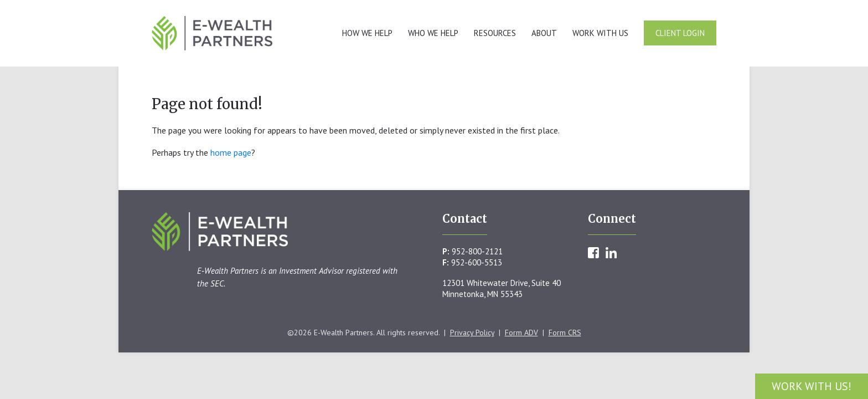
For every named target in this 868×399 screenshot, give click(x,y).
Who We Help (433, 33)
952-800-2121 (477, 251)
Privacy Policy (472, 332)
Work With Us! (812, 386)
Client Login (680, 33)
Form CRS (565, 332)
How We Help (367, 33)
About (544, 33)
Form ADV (521, 332)
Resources (495, 33)
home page (231, 152)
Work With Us (600, 33)
